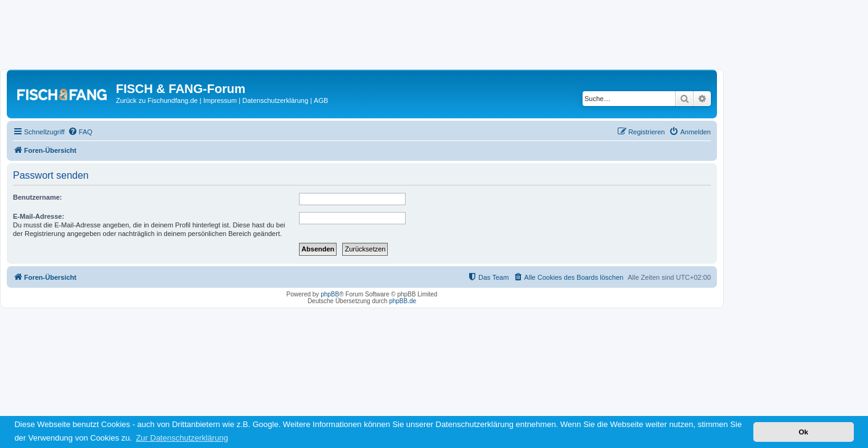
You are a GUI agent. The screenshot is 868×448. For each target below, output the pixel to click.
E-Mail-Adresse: (39, 216)
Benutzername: (37, 197)
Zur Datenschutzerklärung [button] (182, 438)
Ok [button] (803, 432)
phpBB (330, 294)
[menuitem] (80, 132)
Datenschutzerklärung (275, 100)
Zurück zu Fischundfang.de (157, 100)
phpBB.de (403, 301)
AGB (321, 100)
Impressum (220, 100)
